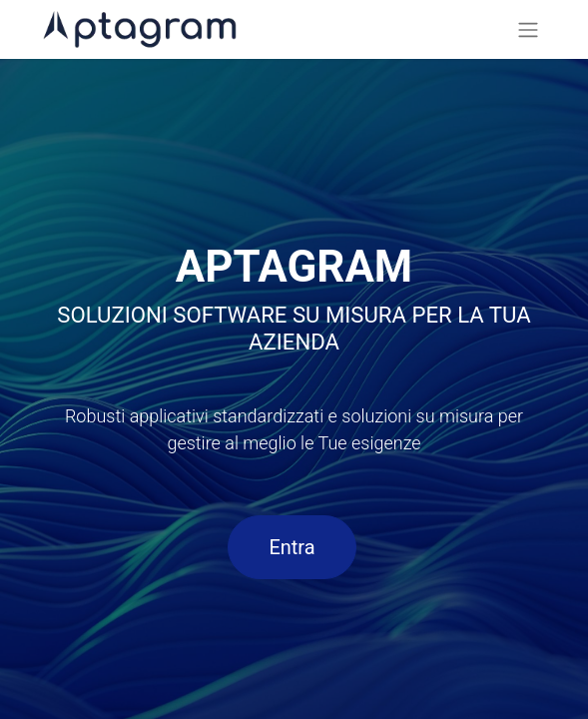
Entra (292, 547)
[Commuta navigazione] (528, 29)
